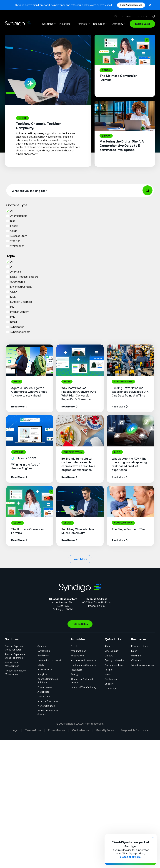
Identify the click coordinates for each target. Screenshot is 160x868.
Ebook (14, 226)
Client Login (111, 688)
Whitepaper (17, 246)
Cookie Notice (81, 730)
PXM (13, 317)
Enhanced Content (21, 287)
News (108, 674)
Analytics (16, 272)
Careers (109, 656)
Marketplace (44, 696)
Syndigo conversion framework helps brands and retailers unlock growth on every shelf (64, 5)
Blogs (134, 651)
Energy (75, 674)
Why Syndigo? (112, 651)
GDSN (14, 292)
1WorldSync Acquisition (143, 665)
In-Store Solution (46, 706)
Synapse (42, 646)
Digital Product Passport (24, 277)
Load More (80, 559)
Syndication (17, 327)
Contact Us (111, 679)
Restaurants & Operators (84, 665)
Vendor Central (45, 670)
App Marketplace (114, 665)
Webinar (15, 241)
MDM (13, 297)
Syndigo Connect (20, 332)
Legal (15, 730)
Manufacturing (79, 651)
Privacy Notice (57, 730)
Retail (14, 322)
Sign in (143, 16)
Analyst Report (19, 216)
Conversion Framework (49, 660)
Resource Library (140, 646)
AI (11, 267)
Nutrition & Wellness (21, 302)
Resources (99, 24)
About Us (110, 646)
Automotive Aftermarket (84, 660)
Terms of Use (33, 730)
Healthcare (77, 670)
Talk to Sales (142, 24)
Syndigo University (114, 660)
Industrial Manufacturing (84, 687)
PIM (12, 307)
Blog (13, 221)
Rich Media (43, 655)
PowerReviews (45, 687)
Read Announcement (131, 5)
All (12, 211)
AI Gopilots (43, 692)
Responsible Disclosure (135, 730)
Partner (109, 670)
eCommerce (18, 282)
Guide (14, 231)
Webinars (136, 656)
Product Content (20, 312)
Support (128, 16)
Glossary (136, 660)
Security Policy (105, 730)
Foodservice (77, 656)
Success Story (19, 236)
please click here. (131, 857)
